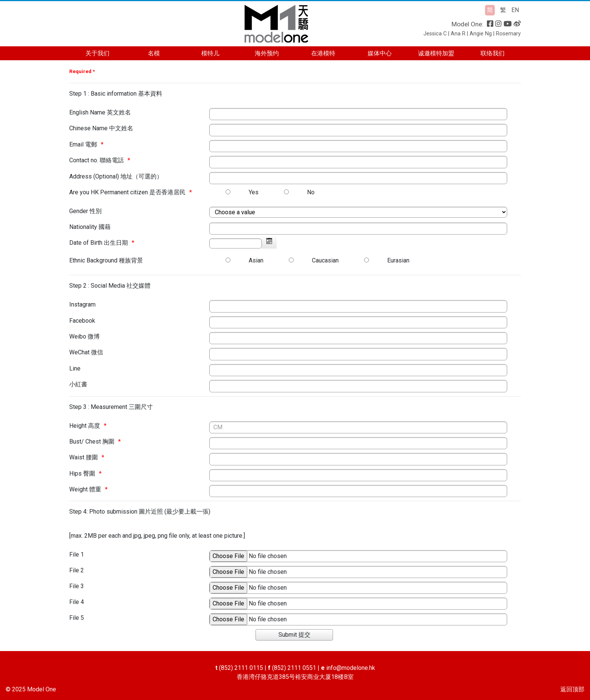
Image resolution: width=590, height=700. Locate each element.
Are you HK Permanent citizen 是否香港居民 (127, 192)
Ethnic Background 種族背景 (106, 260)
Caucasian (325, 260)
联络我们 (493, 53)
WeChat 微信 (86, 352)
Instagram (82, 304)
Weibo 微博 (84, 336)
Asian (256, 260)
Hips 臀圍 (82, 474)
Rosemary (508, 34)
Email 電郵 (83, 144)
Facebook (82, 321)
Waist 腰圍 (84, 457)
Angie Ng (481, 34)
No (311, 192)
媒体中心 (380, 53)
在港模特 (323, 53)
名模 (154, 53)
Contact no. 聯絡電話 (97, 160)
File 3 (77, 586)
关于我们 (97, 53)
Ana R (458, 34)
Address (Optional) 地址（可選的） (116, 176)
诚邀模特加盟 (436, 53)
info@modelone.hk (351, 668)
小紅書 (78, 384)
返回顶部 (572, 689)
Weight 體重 (85, 489)
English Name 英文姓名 (100, 112)
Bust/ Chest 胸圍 (92, 442)
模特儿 (210, 53)
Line (75, 368)
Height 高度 (85, 426)
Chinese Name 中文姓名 (101, 128)
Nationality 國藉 (90, 227)
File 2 (77, 570)
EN (515, 10)
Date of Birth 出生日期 (99, 243)
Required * (82, 71)
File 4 (77, 602)
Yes (254, 192)
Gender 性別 (85, 211)
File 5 (77, 618)
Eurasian (398, 260)
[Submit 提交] (294, 635)
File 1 (77, 554)
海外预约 (267, 53)
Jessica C (435, 34)
